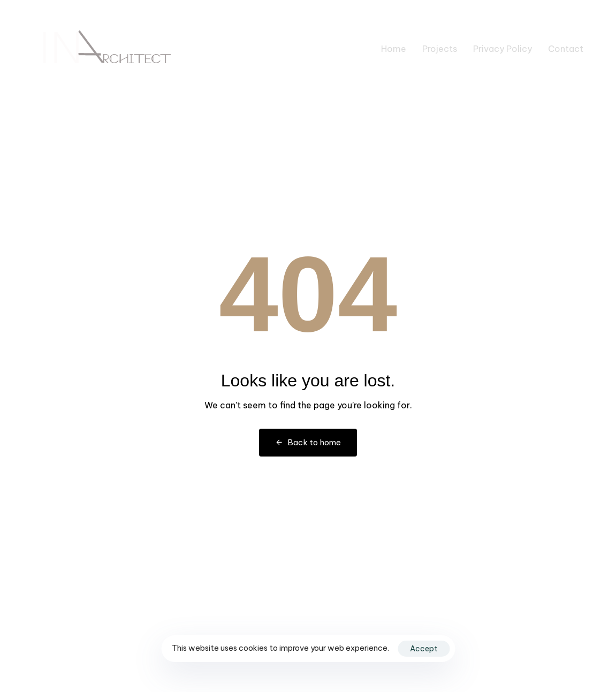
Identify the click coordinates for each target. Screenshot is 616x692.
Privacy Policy (503, 49)
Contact (566, 49)
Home (394, 49)
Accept (424, 649)
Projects (440, 49)
